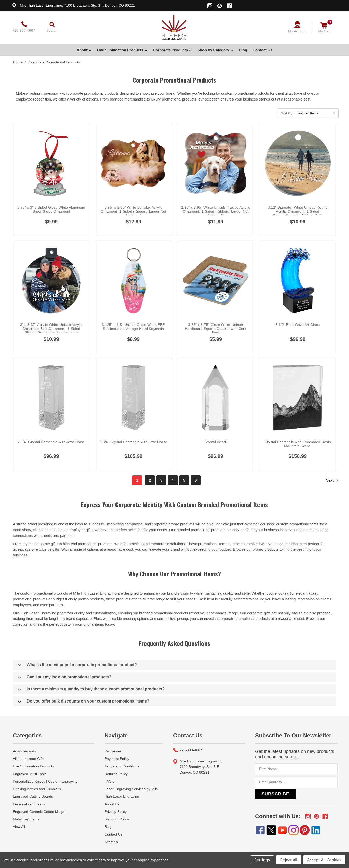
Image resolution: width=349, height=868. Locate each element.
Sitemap (111, 842)
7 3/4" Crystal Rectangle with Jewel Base (51, 442)
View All (19, 827)
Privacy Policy (116, 812)
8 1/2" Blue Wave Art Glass (298, 325)
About (84, 50)
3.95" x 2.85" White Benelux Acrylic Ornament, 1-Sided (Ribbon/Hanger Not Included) (134, 211)
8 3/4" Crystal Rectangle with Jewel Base (133, 442)
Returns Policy (116, 774)
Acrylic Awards (24, 751)
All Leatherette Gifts (29, 759)
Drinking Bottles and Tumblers (37, 789)
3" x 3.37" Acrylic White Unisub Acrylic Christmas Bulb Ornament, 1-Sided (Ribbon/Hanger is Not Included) (51, 329)
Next (332, 480)
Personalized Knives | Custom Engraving (45, 781)
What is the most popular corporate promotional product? (77, 665)
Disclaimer (113, 751)
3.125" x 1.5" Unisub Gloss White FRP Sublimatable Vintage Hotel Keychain (133, 327)
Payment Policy (117, 759)
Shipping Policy (117, 819)
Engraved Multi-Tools (30, 774)
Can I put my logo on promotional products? (65, 677)
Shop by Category (215, 50)
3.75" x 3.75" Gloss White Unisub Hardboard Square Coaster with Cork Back (216, 329)
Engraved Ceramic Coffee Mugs (38, 812)
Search (52, 30)
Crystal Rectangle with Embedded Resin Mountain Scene (298, 444)
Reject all (289, 860)
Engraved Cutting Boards (33, 796)
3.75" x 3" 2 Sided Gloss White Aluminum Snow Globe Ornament (51, 209)
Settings (262, 860)
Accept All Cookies (324, 860)
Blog (243, 50)
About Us (112, 804)
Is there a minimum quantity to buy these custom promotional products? (91, 689)
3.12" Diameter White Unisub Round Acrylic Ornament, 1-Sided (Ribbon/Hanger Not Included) (298, 211)
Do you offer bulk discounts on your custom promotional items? (84, 701)
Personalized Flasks (29, 804)
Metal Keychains (26, 819)
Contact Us (263, 50)
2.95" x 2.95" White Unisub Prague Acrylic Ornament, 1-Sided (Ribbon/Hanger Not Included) (215, 211)
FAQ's (109, 781)
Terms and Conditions (122, 766)
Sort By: (287, 113)
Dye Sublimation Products (122, 50)
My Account (297, 31)
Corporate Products (172, 50)
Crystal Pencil (216, 442)
